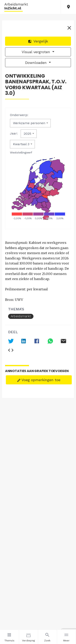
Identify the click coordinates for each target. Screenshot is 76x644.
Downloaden (36, 63)
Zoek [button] (48, 637)
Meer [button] (66, 637)
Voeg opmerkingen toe (39, 380)
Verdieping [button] (28, 637)
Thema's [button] (9, 637)
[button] (69, 7)
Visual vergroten (36, 52)
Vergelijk (38, 41)
